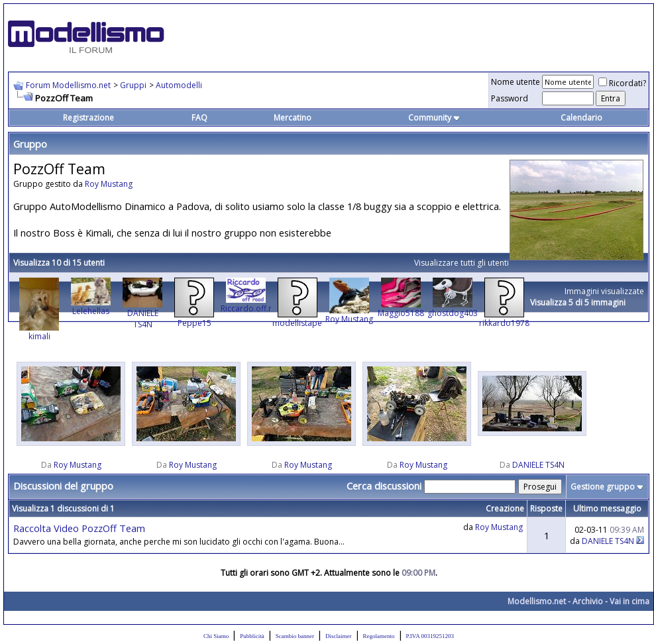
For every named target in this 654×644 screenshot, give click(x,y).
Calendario (581, 118)
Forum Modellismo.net (68, 85)
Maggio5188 (401, 313)
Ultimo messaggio (607, 509)
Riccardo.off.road (254, 308)
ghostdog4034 (455, 313)
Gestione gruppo (603, 487)
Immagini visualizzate (604, 291)
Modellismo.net (537, 601)
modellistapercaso (308, 323)
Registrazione (88, 118)
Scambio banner (295, 636)
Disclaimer (339, 636)
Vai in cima (629, 601)
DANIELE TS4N (143, 319)
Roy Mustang (109, 184)
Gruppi (133, 85)
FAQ (199, 118)
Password (510, 98)
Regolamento (379, 636)
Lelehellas (91, 311)
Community (434, 118)
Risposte (546, 509)
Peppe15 (194, 323)
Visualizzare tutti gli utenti (462, 263)
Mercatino (293, 118)
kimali (39, 336)
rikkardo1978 (504, 323)
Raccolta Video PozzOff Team (79, 528)
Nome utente (516, 82)
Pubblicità (252, 636)
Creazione (505, 509)
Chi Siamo (216, 636)
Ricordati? (622, 83)
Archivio (588, 601)
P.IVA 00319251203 (430, 636)
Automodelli (179, 85)
